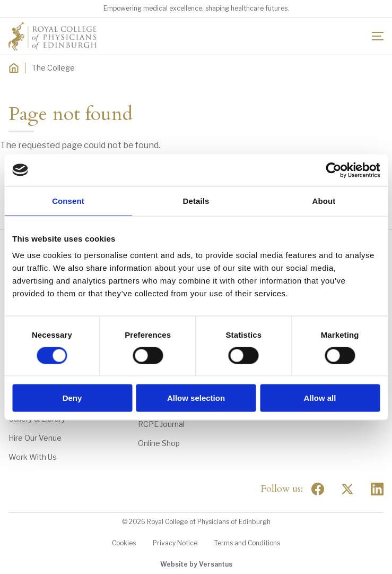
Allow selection (196, 398)
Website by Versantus (196, 564)
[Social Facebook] (318, 489)
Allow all (320, 398)
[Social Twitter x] (347, 489)
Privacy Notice (175, 543)
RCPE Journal (161, 424)
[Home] (14, 68)
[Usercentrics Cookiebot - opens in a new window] (333, 170)
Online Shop (159, 443)
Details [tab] (196, 200)
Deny (72, 398)
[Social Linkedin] (377, 489)
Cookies (124, 543)
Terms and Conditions (247, 543)
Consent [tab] (68, 200)
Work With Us (33, 457)
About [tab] (324, 200)
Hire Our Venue (35, 438)
